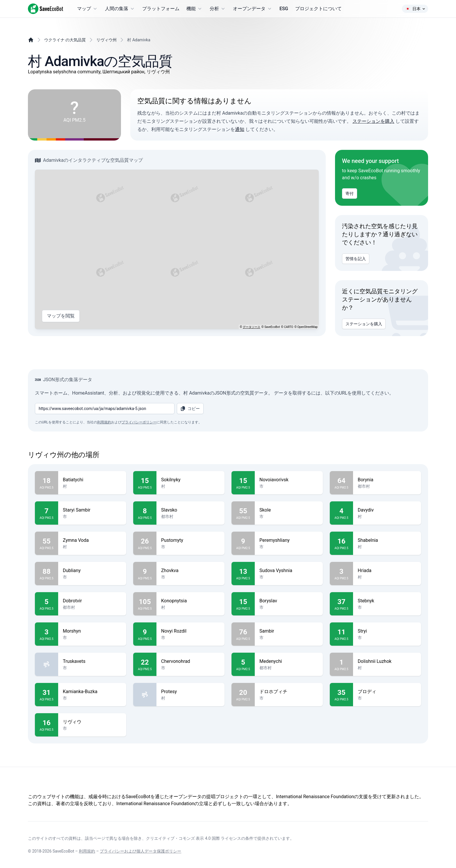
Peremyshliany (289, 540)
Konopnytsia (190, 601)
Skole (289, 510)
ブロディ (387, 692)
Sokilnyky (190, 480)
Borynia (387, 480)
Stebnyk (387, 601)
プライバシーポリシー (139, 422)
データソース (252, 327)
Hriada (387, 571)
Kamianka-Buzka (92, 692)
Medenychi (289, 661)
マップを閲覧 (61, 316)
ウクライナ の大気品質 (65, 40)
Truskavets (92, 661)
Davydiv (387, 510)
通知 (240, 129)
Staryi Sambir (92, 510)
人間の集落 (120, 9)
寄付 (350, 194)
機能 (195, 9)
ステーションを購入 (373, 121)
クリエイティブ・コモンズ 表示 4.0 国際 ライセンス (194, 838)
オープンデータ (253, 9)
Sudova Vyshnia (289, 571)
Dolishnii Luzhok (387, 661)
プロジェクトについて (318, 9)
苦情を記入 (356, 259)
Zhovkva (190, 571)
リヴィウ (92, 722)
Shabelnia (387, 540)
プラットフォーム (161, 9)
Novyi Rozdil (190, 631)
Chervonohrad (190, 661)
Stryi (387, 631)
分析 (218, 9)
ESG (284, 9)
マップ (88, 9)
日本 (415, 9)
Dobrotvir (92, 601)
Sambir (289, 631)
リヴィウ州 (106, 40)
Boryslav (289, 601)
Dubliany (92, 571)
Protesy (190, 692)
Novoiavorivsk (289, 480)
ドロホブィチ (289, 692)
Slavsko (190, 510)
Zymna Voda (92, 540)
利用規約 (104, 422)
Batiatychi (92, 480)
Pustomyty (190, 540)
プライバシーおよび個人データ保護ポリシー (140, 851)
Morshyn (92, 631)
